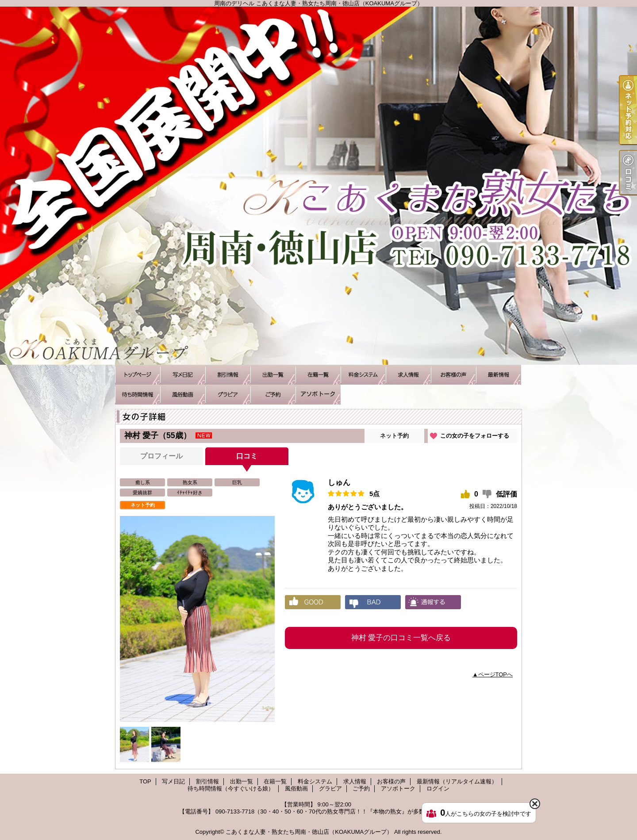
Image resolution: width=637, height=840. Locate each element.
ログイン (438, 788)
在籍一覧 (318, 375)
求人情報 (408, 375)
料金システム (363, 375)
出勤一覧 (273, 375)
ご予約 (273, 395)
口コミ (247, 456)
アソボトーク (318, 395)
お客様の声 (453, 375)
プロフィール (161, 456)
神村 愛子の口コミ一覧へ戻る (401, 638)
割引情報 (228, 375)
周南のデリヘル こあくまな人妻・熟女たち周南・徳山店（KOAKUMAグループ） (318, 186)
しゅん (339, 483)
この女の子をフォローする (475, 436)
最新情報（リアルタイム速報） (499, 375)
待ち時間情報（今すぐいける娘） (138, 395)
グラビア (228, 395)
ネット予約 (394, 436)
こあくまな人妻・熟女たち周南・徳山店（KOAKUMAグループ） (309, 832)
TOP (138, 375)
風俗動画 (183, 395)
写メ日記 (183, 375)
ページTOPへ (496, 674)
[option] (197, 619)
